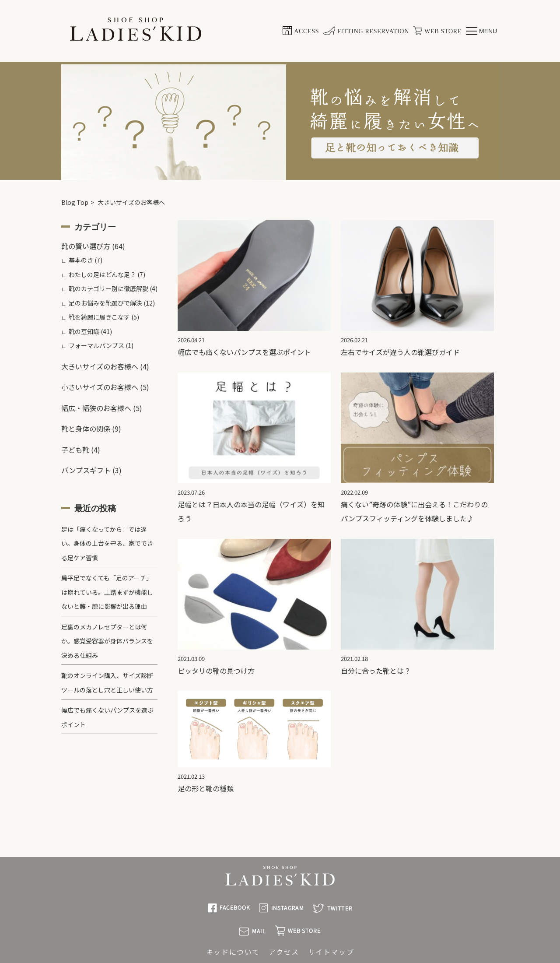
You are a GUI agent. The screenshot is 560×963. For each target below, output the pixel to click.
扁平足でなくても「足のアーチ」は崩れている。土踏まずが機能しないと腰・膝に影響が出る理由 (107, 592)
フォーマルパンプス (96, 345)
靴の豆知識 (84, 331)
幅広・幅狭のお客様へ (96, 408)
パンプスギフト (86, 470)
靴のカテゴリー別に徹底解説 (108, 288)
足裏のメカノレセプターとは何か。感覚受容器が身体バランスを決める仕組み (107, 641)
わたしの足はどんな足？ (102, 274)
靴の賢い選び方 (86, 246)
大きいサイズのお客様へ (100, 366)
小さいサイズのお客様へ (100, 387)
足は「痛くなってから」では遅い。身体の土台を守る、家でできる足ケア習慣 (107, 543)
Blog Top (75, 202)
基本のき (81, 260)
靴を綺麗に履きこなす (99, 317)
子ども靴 (75, 450)
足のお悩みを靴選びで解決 (105, 303)
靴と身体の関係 (86, 429)
